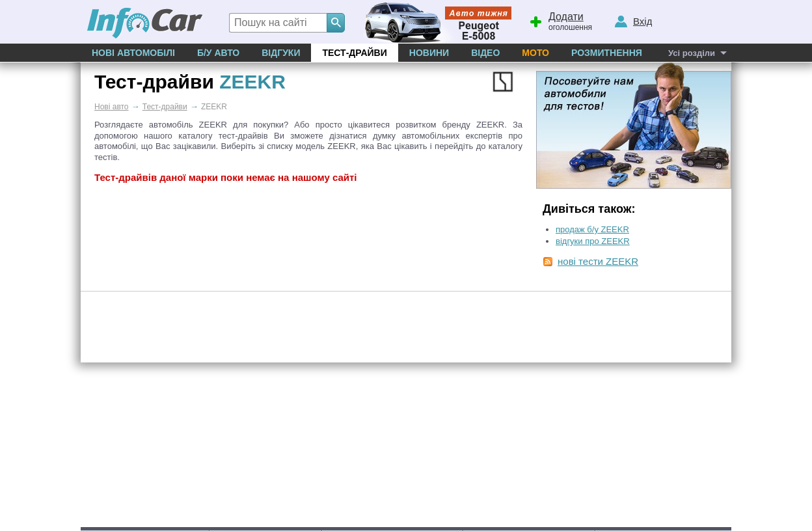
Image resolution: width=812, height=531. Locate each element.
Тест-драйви (354, 53)
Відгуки (281, 53)
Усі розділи (692, 53)
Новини (429, 53)
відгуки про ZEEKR (593, 241)
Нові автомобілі (133, 53)
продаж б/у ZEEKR (592, 229)
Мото (535, 53)
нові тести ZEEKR (598, 261)
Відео (485, 53)
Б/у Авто (218, 53)
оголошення (560, 20)
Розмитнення (607, 53)
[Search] (336, 23)
